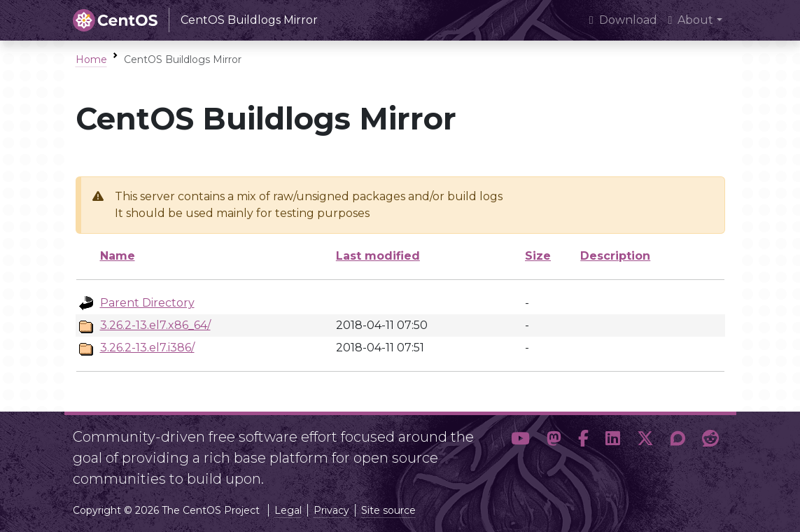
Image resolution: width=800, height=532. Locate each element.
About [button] (691, 20)
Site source (388, 510)
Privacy (331, 510)
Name (118, 256)
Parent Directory (147, 303)
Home (91, 59)
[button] (520, 452)
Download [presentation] (623, 20)
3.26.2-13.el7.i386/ (147, 348)
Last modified (378, 256)
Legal (288, 510)
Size (538, 256)
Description (615, 256)
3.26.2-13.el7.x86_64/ (155, 325)
